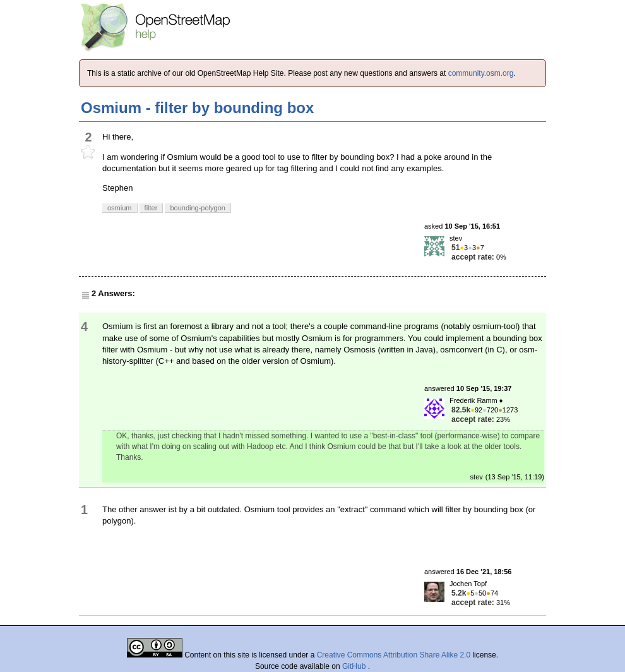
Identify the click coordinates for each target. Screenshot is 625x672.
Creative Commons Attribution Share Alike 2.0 (394, 655)
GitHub (355, 666)
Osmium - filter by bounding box (197, 108)
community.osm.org (481, 73)
